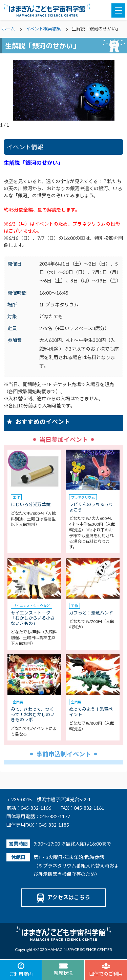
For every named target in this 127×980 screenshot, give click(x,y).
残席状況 (63, 970)
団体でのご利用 (106, 970)
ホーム (8, 29)
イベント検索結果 (43, 29)
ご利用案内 (21, 970)
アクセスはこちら (64, 897)
